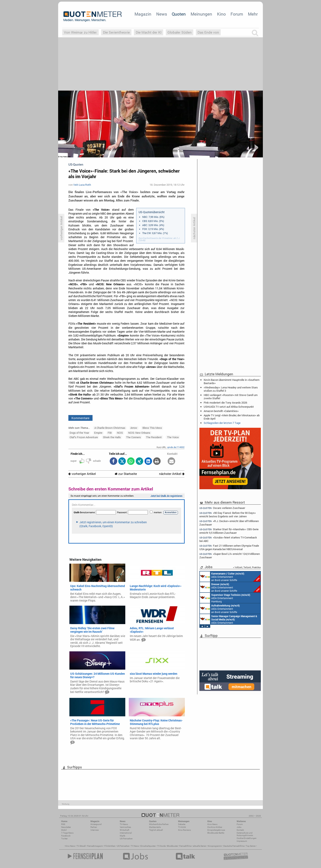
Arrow (134, 428)
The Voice (173, 437)
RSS (63, 824)
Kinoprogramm (215, 846)
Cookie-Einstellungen (247, 838)
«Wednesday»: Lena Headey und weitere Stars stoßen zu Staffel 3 (231, 389)
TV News (135, 846)
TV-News (124, 824)
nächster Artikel (172, 474)
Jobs (239, 827)
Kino (221, 14)
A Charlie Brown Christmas (110, 428)
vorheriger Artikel (82, 474)
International (126, 833)
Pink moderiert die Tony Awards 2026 (225, 403)
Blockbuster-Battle (216, 833)
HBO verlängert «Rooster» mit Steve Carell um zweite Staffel (231, 397)
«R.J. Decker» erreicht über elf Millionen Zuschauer (229, 523)
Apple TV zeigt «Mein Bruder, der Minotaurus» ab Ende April (232, 417)
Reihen (94, 827)
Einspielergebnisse (216, 830)
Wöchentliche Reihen (159, 824)
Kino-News (212, 824)
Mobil (64, 830)
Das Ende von (208, 32)
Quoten (179, 14)
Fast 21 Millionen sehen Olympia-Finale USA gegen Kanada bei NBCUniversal (229, 547)
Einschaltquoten (148, 846)
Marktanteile (155, 827)
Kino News (70, 846)
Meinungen (201, 14)
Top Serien (251, 846)
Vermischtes (125, 827)
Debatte (182, 824)
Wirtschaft (124, 830)
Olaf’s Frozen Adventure (84, 437)
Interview (95, 830)
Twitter (64, 839)
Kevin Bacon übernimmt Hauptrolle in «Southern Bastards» (232, 381)
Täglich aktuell (156, 830)
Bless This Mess (152, 428)
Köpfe (122, 836)
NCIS (120, 433)
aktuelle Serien (200, 846)
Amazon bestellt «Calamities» (221, 411)
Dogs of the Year (79, 433)
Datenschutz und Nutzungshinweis (245, 834)
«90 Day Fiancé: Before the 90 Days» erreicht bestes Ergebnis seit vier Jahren (228, 515)
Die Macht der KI (149, 32)
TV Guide (161, 846)
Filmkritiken (110, 846)
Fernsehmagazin (95, 846)
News (162, 14)
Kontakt (240, 830)
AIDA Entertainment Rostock (228, 619)
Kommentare (80, 418)
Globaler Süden (180, 32)
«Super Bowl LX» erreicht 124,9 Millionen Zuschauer (230, 556)
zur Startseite (126, 474)
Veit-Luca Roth (82, 185)
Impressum (242, 841)
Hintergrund (96, 824)
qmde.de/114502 (176, 447)
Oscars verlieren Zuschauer (222, 508)
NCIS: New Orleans (139, 433)
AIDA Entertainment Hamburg (225, 598)
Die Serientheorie (116, 32)
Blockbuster (172, 846)
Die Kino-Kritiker (215, 827)
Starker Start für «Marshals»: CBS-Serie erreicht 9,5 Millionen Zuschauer (229, 531)
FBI (110, 433)
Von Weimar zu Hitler (80, 32)
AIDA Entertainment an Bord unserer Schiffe (230, 577)
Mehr (253, 14)
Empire (98, 433)
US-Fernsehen (126, 839)
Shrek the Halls (112, 437)
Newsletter (66, 827)
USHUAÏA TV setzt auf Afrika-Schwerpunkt (229, 407)
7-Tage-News (67, 833)
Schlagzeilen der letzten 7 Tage (222, 423)
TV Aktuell (81, 846)
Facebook (66, 836)
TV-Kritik (182, 827)
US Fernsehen (123, 846)
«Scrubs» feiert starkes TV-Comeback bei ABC (228, 539)
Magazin (143, 14)
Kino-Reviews (184, 830)
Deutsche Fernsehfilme (234, 846)
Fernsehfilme (185, 846)
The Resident (154, 437)
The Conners (133, 437)
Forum (237, 14)
